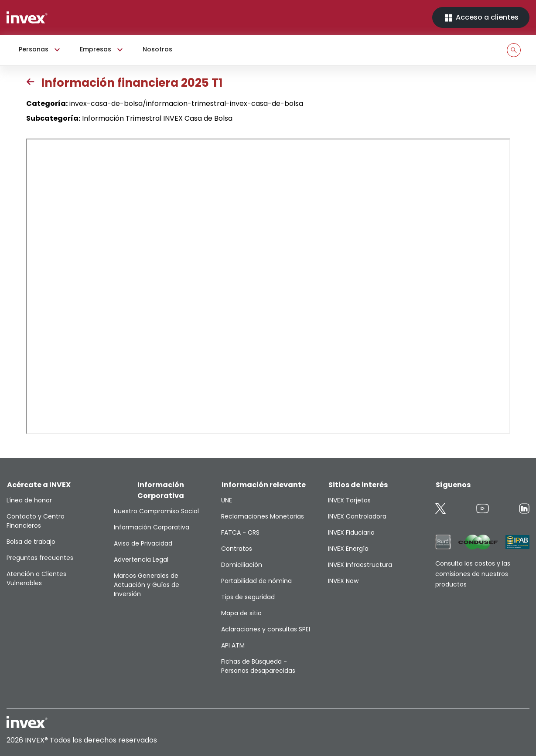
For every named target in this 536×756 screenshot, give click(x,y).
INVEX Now (343, 581)
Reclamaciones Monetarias (263, 516)
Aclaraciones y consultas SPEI (266, 629)
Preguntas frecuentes (40, 558)
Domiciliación (242, 565)
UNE (227, 500)
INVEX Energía (348, 549)
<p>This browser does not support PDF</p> (268, 286)
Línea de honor (29, 500)
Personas (41, 50)
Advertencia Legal (141, 559)
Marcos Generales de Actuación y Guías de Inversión (147, 585)
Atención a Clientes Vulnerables (36, 578)
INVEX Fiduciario (351, 532)
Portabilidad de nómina (256, 581)
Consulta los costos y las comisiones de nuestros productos (473, 574)
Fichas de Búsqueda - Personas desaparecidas (258, 666)
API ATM (233, 645)
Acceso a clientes (481, 18)
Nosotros (157, 49)
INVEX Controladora (357, 516)
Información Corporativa (152, 527)
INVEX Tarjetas (349, 500)
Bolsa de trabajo (31, 542)
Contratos (237, 549)
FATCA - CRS (240, 532)
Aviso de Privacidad (143, 543)
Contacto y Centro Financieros (36, 521)
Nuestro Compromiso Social (156, 511)
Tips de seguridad (248, 597)
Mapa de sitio (241, 613)
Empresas (102, 50)
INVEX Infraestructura (360, 565)
